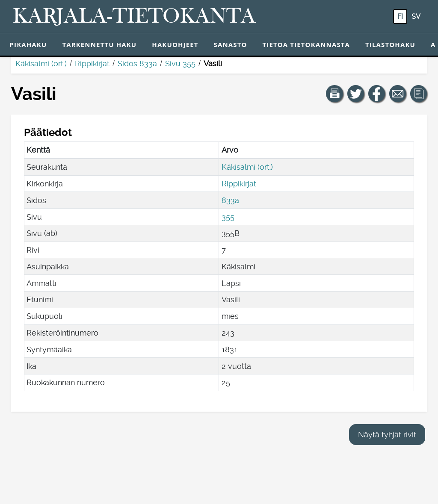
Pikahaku (28, 44)
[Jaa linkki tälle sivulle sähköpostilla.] (398, 94)
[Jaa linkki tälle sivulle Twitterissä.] (356, 94)
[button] (334, 94)
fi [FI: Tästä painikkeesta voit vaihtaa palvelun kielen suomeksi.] (400, 16)
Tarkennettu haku (99, 44)
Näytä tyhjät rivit (387, 435)
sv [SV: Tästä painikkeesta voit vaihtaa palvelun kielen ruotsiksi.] (416, 16)
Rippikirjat (92, 63)
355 (228, 217)
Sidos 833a (137, 63)
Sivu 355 (180, 63)
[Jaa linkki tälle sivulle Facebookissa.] (377, 94)
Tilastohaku (390, 44)
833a (230, 200)
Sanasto (231, 44)
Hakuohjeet (175, 44)
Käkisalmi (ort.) (41, 63)
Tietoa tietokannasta (306, 44)
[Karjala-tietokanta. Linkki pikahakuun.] (134, 17)
